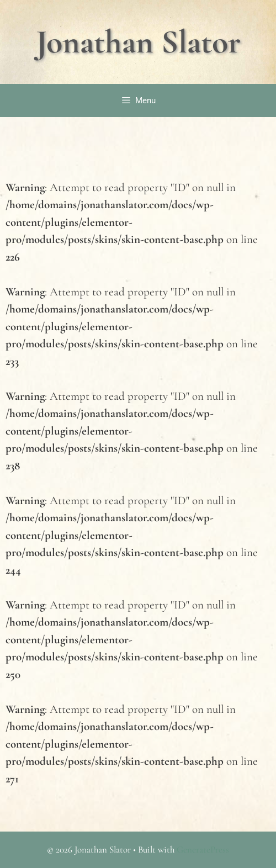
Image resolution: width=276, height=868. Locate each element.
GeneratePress (203, 850)
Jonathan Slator (138, 42)
